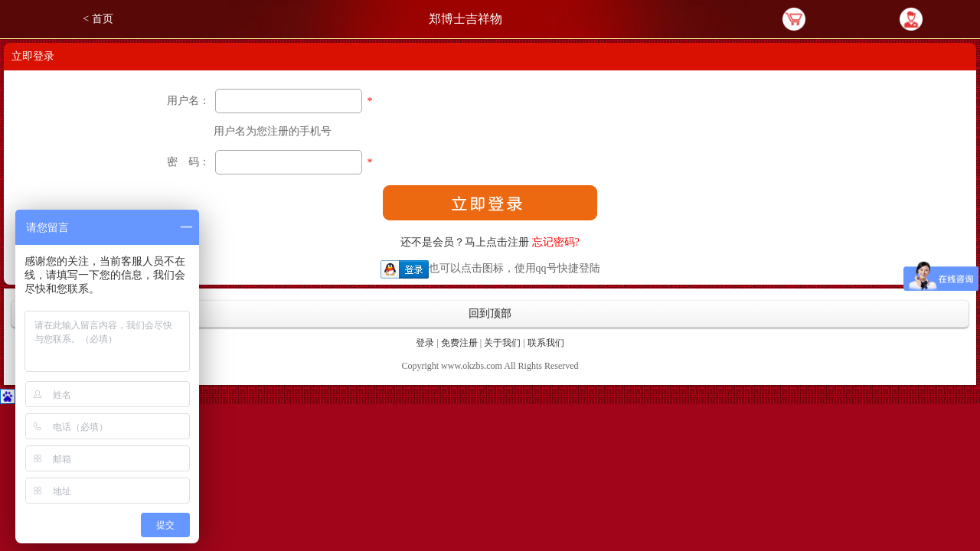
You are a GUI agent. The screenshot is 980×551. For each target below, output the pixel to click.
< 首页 (98, 19)
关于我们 (502, 343)
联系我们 (546, 343)
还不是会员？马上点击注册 (465, 242)
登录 (425, 343)
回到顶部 (490, 313)
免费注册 (459, 343)
